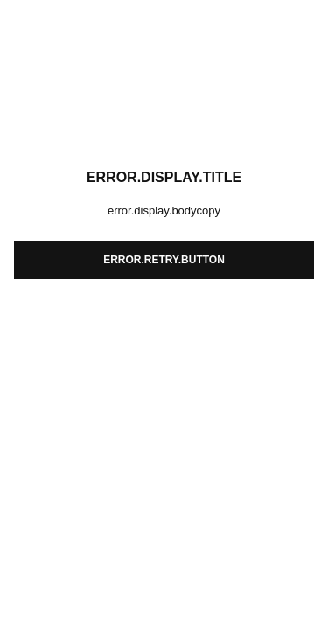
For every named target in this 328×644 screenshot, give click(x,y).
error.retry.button (164, 260)
